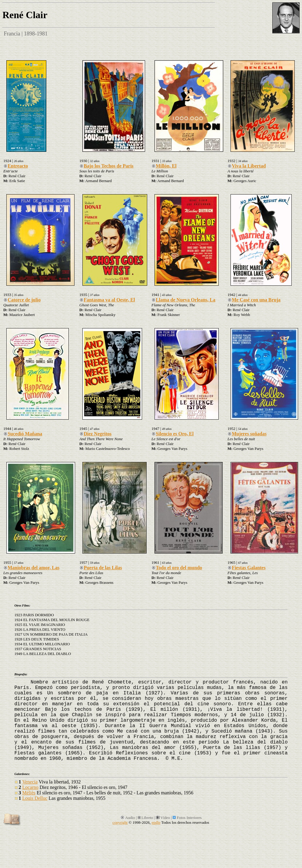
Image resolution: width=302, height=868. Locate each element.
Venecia (30, 782)
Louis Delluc (35, 798)
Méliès (29, 793)
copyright (120, 822)
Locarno (30, 787)
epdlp (156, 822)
